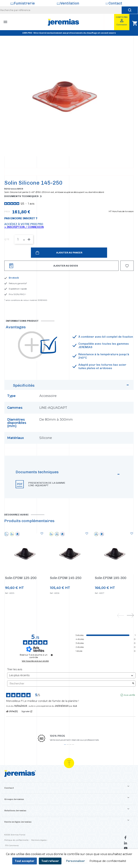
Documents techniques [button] (21, 212)
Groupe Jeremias (14, 814)
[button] (69, 492)
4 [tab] (73, 760)
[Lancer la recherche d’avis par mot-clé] (133, 699)
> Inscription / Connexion (24, 242)
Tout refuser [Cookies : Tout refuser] (50, 861)
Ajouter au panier (69, 268)
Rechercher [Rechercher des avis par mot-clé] (70, 699)
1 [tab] (65, 760)
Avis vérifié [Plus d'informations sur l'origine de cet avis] (129, 710)
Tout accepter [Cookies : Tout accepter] (25, 861)
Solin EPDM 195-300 (111, 593)
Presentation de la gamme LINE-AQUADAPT (47, 499)
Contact (115, 3)
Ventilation (70, 3)
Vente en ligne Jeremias (18, 837)
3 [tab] (70, 760)
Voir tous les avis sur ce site (35, 676)
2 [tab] (68, 760)
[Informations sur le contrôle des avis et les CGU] (52, 670)
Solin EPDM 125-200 (21, 593)
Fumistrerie (24, 3)
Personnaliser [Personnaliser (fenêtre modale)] (76, 861)
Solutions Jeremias (15, 826)
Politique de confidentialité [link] (108, 861)
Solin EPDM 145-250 (66, 593)
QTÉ (7, 255)
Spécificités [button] (71, 401)
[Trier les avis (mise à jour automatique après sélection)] (71, 691)
